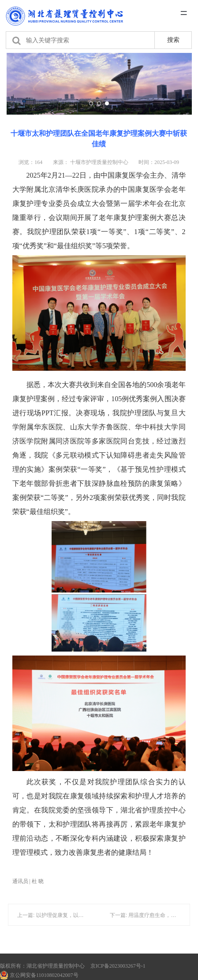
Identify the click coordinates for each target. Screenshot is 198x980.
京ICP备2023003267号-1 (118, 966)
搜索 (173, 40)
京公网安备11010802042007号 (39, 975)
